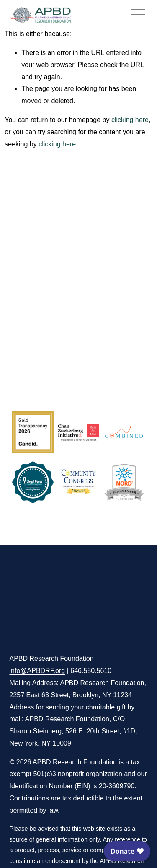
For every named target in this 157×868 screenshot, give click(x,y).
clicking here (130, 120)
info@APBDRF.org (37, 671)
